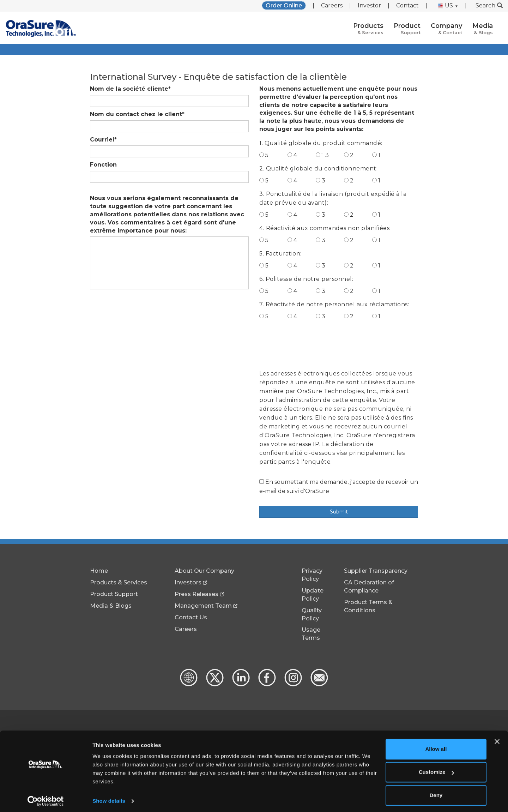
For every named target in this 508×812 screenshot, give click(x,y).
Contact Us (191, 617)
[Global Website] (189, 684)
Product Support (114, 594)
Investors (188, 582)
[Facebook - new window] (266, 684)
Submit (339, 512)
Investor (369, 5)
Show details (109, 798)
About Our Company (204, 571)
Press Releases (196, 594)
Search (489, 5)
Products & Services (119, 582)
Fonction (103, 165)
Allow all (436, 746)
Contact (407, 5)
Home (99, 571)
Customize (436, 769)
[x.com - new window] (214, 684)
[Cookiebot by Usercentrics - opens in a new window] (46, 798)
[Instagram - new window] (292, 684)
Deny (436, 792)
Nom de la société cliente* (130, 89)
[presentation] (313, 344)
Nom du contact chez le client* (137, 114)
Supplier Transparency (376, 571)
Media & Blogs (111, 606)
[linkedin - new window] (240, 684)
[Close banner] (497, 739)
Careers (332, 5)
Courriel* (103, 140)
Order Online (284, 5)
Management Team (203, 606)
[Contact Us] (319, 684)
